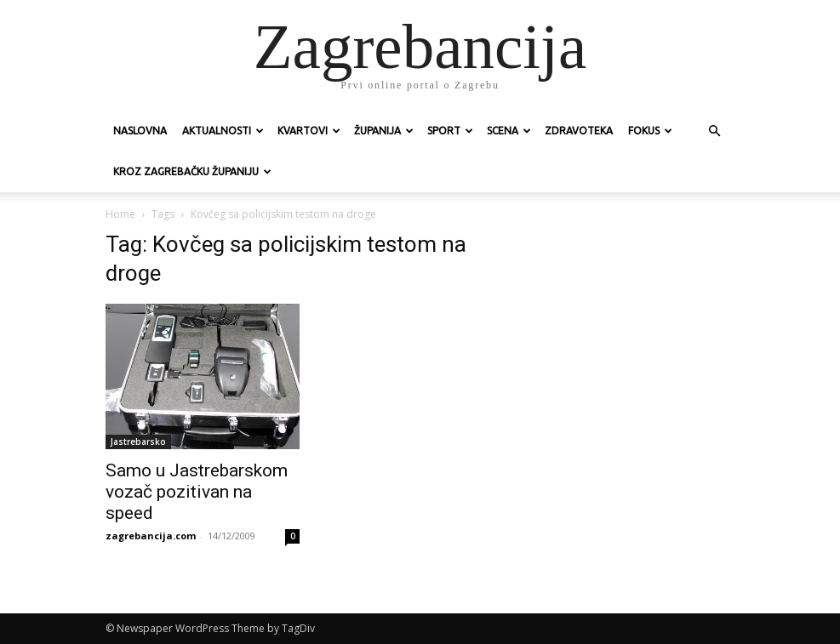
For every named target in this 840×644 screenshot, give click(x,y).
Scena (509, 131)
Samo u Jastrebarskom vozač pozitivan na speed (197, 492)
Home (120, 214)
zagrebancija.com (151, 536)
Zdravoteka (579, 131)
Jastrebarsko (138, 442)
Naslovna (140, 131)
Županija (384, 131)
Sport (450, 131)
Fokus (650, 131)
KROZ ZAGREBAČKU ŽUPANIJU (192, 171)
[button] (715, 131)
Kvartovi (309, 131)
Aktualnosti (223, 131)
